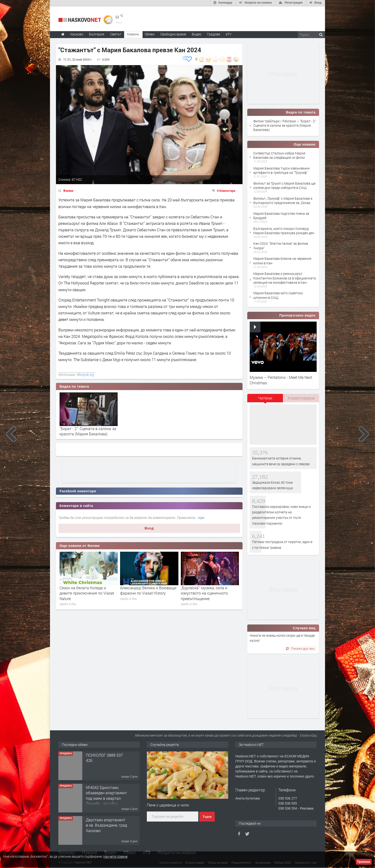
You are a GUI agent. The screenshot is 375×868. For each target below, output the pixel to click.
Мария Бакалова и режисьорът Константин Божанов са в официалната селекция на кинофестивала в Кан (285, 277)
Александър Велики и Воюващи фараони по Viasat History (148, 590)
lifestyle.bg (85, 374)
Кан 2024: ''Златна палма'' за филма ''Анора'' (281, 245)
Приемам (364, 862)
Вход (149, 528)
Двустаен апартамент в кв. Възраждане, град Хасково (106, 825)
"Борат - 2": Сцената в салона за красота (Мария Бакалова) (88, 431)
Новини (133, 34)
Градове (214, 34)
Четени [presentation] (265, 397)
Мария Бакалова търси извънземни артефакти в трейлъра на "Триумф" (281, 170)
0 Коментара (226, 190)
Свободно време (173, 34)
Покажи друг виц (300, 648)
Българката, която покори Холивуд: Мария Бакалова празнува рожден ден (284, 230)
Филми (68, 190)
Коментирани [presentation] (301, 397)
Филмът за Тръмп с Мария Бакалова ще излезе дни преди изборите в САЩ (284, 185)
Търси (207, 816)
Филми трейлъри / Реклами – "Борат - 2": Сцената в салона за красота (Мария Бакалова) (285, 125)
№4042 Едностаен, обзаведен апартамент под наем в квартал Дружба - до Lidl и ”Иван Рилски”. (106, 798)
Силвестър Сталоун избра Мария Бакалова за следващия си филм (279, 155)
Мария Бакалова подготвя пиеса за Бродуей (281, 215)
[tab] (265, 399)
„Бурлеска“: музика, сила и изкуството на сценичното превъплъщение (204, 593)
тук (201, 517)
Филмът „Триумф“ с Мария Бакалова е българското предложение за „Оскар (283, 200)
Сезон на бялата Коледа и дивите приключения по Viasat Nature (87, 593)
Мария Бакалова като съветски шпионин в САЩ (278, 295)
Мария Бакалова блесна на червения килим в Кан (282, 260)
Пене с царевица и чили (168, 805)
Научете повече (115, 856)
